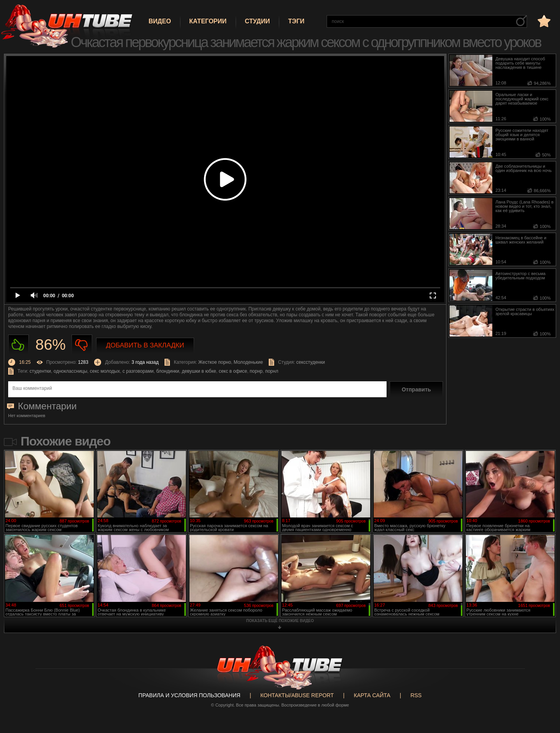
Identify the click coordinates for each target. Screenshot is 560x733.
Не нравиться (82, 345)
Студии (257, 21)
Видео (160, 21)
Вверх (542, 689)
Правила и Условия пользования (189, 695)
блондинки (168, 371)
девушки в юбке (199, 371)
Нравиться (18, 345)
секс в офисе (233, 371)
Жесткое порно (215, 362)
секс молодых (105, 371)
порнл (272, 371)
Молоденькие (248, 362)
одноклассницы (71, 371)
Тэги (296, 21)
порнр (256, 371)
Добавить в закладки (145, 345)
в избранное (543, 21)
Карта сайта (372, 695)
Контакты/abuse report (297, 695)
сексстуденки (311, 362)
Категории (208, 21)
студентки (40, 371)
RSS (416, 695)
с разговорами (138, 371)
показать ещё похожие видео (280, 621)
